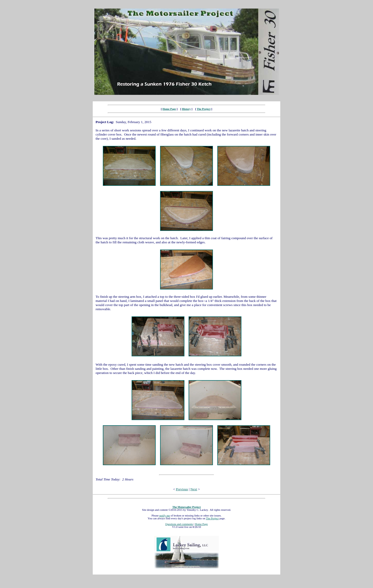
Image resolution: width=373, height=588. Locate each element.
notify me (165, 516)
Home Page (169, 109)
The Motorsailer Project (187, 507)
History (186, 109)
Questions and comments (179, 524)
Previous (182, 489)
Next (194, 489)
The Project (203, 109)
